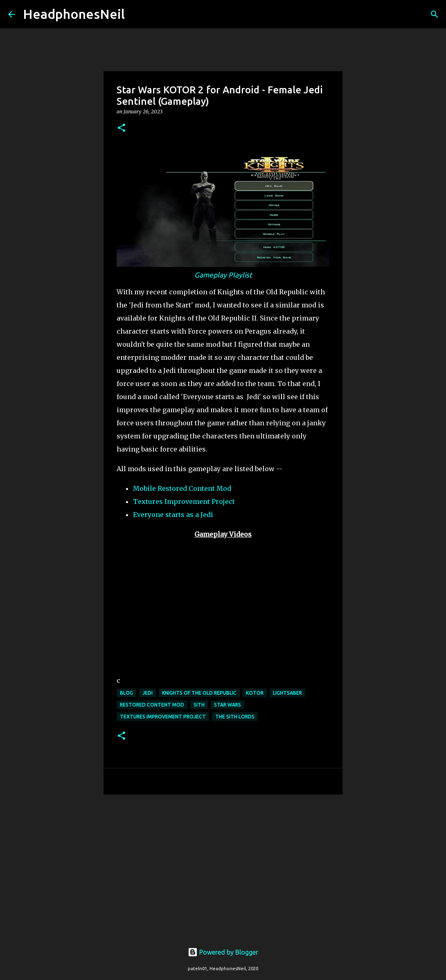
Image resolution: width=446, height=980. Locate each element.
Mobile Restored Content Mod (182, 488)
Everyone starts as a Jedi (173, 515)
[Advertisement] (223, 864)
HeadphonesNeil (74, 14)
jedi (148, 693)
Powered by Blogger (223, 952)
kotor (255, 693)
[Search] (136, 14)
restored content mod (152, 705)
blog (126, 693)
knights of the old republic (199, 693)
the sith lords (235, 717)
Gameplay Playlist (223, 275)
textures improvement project (163, 717)
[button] (122, 128)
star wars (228, 705)
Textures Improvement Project (184, 501)
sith (199, 705)
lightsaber (287, 693)
